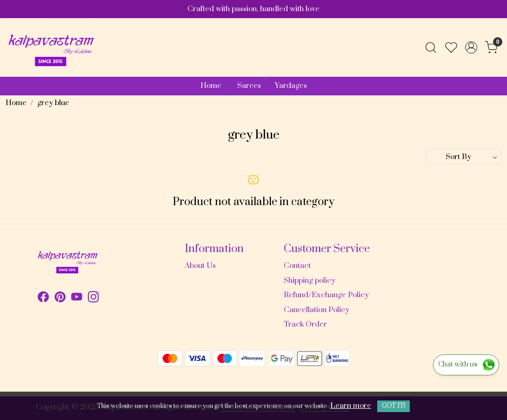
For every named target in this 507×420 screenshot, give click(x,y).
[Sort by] (464, 157)
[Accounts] (471, 47)
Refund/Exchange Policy (326, 295)
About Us (200, 266)
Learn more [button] (351, 406)
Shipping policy (310, 280)
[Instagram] (93, 299)
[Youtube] (77, 299)
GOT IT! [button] (394, 406)
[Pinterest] (60, 299)
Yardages (291, 86)
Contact (297, 266)
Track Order (305, 324)
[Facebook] (43, 299)
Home (211, 86)
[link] (431, 47)
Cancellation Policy (317, 310)
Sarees (252, 86)
